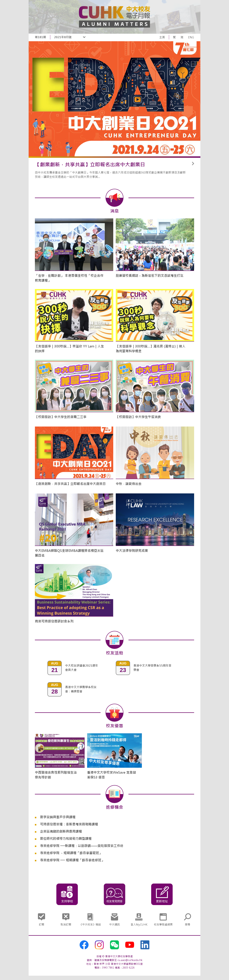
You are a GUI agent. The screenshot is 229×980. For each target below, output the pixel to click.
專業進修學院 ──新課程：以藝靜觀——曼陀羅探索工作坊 (82, 846)
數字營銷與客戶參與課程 (58, 817)
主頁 (162, 37)
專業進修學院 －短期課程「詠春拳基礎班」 (71, 853)
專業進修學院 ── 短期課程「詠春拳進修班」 (72, 860)
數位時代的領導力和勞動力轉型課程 (66, 839)
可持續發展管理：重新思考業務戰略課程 (69, 824)
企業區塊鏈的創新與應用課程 (61, 831)
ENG (191, 37)
